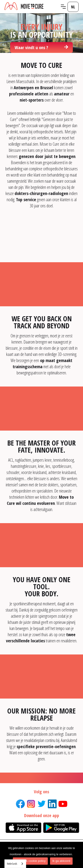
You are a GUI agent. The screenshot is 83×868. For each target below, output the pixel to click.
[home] (31, 7)
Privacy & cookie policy (30, 861)
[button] (63, 7)
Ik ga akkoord (61, 861)
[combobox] (15, 864)
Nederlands (12, 864)
